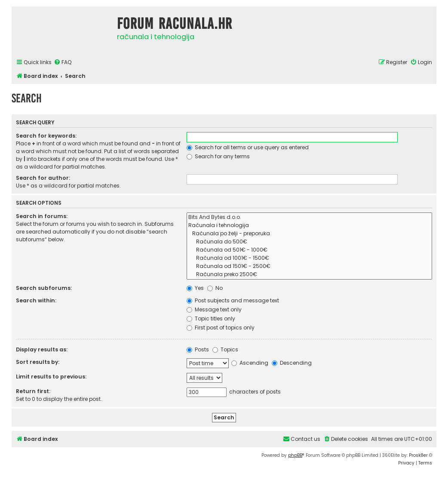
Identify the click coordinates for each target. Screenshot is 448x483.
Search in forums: (42, 216)
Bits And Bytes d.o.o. (309, 217)
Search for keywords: (46, 136)
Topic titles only (211, 318)
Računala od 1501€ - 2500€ (309, 266)
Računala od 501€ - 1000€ (309, 250)
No (215, 288)
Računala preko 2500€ (309, 275)
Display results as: (42, 349)
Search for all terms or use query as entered (248, 147)
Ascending (250, 363)
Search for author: (43, 178)
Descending (292, 363)
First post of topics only (221, 328)
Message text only (214, 309)
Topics (225, 349)
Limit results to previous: (51, 377)
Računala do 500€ (309, 242)
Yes (195, 288)
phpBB (295, 455)
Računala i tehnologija (309, 226)
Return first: (33, 391)
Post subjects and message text (233, 300)
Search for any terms (218, 156)
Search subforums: (44, 288)
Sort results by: (38, 362)
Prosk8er (418, 455)
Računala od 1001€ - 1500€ (309, 258)
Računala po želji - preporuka (309, 234)
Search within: (36, 300)
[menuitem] (63, 63)
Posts (198, 349)
